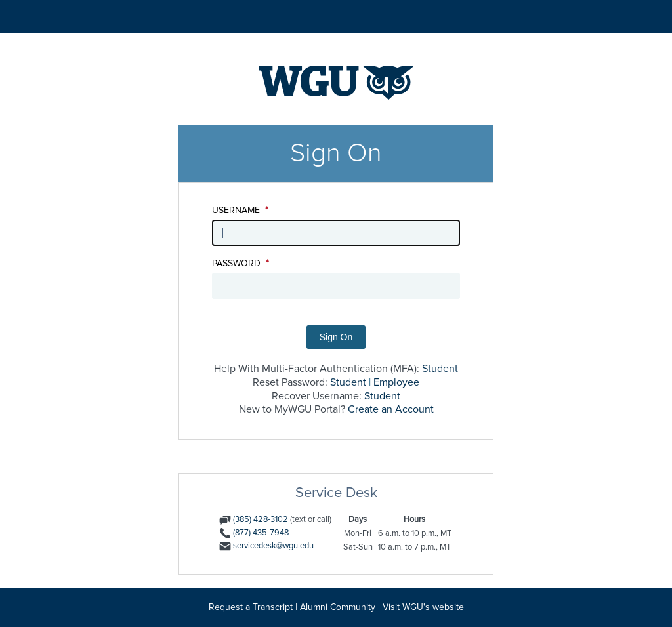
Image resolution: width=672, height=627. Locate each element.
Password (241, 264)
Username (240, 211)
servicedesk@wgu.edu (273, 546)
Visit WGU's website (423, 607)
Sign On (336, 337)
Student (440, 369)
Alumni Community (338, 607)
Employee (396, 382)
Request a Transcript (251, 607)
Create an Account (391, 409)
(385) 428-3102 (261, 520)
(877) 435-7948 (261, 533)
